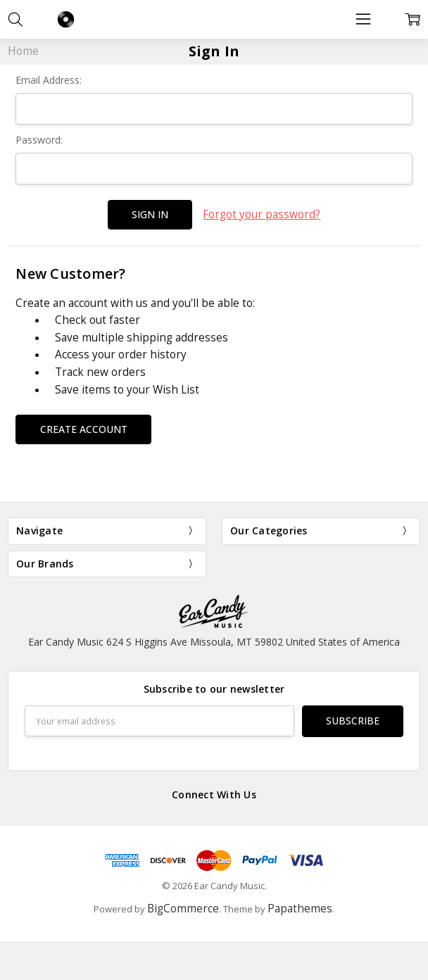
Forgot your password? (262, 214)
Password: (39, 140)
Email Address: (49, 80)
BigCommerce (183, 909)
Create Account (84, 428)
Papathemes (300, 909)
